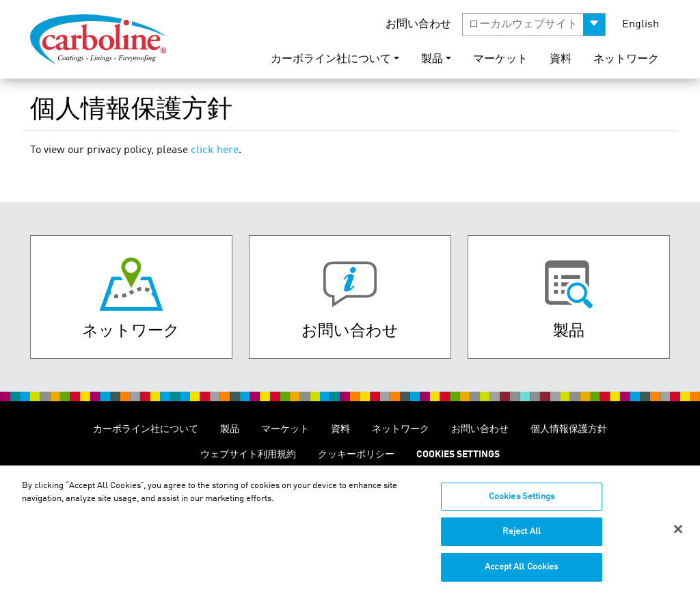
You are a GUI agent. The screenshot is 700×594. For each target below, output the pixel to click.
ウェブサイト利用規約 (248, 455)
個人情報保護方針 (569, 429)
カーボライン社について (146, 429)
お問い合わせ (418, 25)
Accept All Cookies (521, 574)
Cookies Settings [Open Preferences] (458, 455)
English (641, 25)
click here (215, 150)
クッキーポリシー (356, 455)
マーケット (500, 59)
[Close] (678, 536)
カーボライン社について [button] (331, 59)
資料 (561, 59)
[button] (534, 25)
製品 (230, 429)
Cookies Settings (522, 503)
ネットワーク (626, 59)
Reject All (522, 538)
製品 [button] (432, 59)
